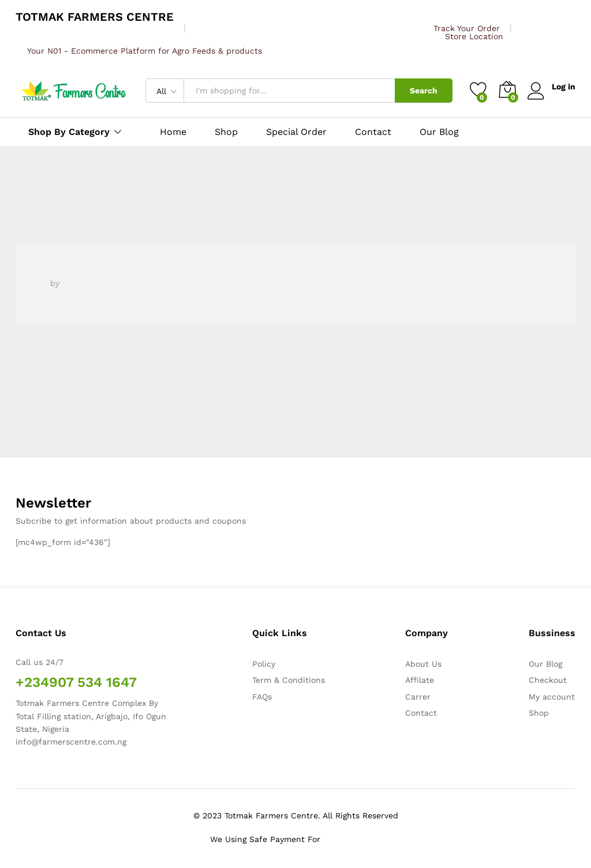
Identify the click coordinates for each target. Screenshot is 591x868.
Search (424, 91)
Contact (373, 132)
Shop (226, 132)
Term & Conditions (289, 680)
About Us (423, 664)
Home (173, 132)
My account (552, 697)
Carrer (418, 697)
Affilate (420, 680)
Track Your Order (467, 28)
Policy (264, 664)
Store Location (474, 36)
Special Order (296, 132)
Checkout (548, 680)
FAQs (262, 697)
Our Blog (439, 132)
